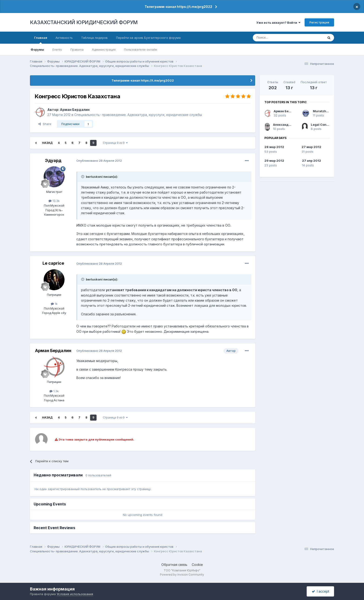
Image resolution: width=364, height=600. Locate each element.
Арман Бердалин (75, 110)
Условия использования (75, 594)
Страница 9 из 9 (115, 143)
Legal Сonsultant (324, 125)
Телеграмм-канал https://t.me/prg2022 (178, 7)
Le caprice (53, 263)
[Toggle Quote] (83, 177)
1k (54, 304)
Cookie (197, 565)
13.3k (54, 201)
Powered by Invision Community (182, 575)
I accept (320, 591)
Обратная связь (174, 565)
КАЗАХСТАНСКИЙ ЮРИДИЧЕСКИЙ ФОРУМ (84, 22)
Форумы (37, 49)
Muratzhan (322, 111)
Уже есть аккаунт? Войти (278, 23)
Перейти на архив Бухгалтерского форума (148, 38)
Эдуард (53, 160)
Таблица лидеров (94, 38)
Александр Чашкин (288, 125)
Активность (64, 38)
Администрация (104, 49)
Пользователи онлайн (141, 49)
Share (45, 124)
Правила (77, 49)
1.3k (54, 391)
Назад (47, 143)
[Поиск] (276, 38)
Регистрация (319, 22)
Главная (41, 40)
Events (57, 49)
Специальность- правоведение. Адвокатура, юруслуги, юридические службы (138, 115)
